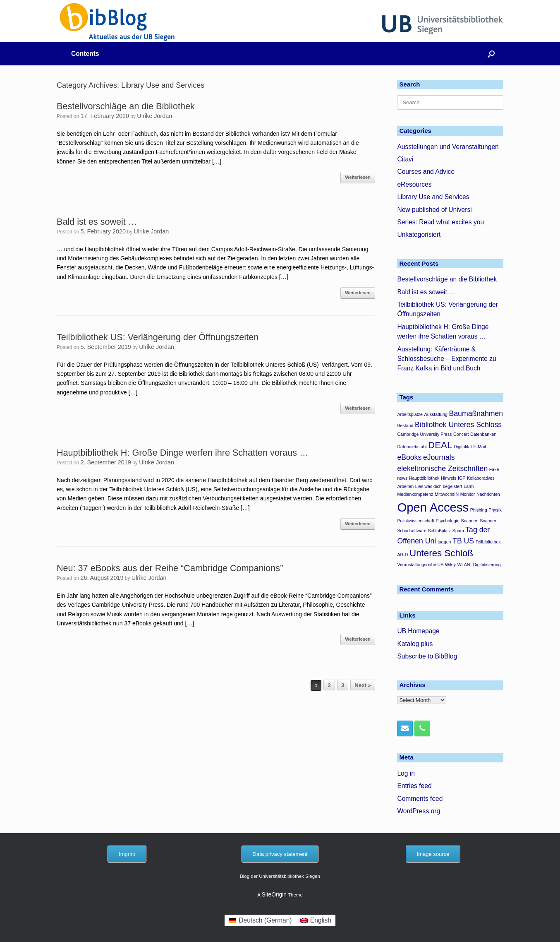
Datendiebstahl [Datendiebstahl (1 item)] (412, 447)
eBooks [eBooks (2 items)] (409, 457)
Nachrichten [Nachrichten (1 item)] (488, 494)
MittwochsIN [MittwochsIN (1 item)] (447, 494)
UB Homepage (418, 631)
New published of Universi (434, 210)
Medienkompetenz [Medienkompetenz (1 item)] (415, 494)
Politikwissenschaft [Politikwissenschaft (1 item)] (415, 521)
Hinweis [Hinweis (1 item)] (449, 478)
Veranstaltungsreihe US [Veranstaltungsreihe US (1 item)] (420, 565)
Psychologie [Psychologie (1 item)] (447, 521)
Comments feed (420, 799)
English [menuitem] (321, 920)
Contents (85, 54)
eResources (414, 184)
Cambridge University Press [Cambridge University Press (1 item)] (424, 434)
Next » (363, 685)
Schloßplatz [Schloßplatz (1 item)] (440, 531)
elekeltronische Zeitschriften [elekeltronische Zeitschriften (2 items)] (442, 469)
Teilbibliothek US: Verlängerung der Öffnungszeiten (158, 337)
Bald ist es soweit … (97, 222)
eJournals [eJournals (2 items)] (439, 457)
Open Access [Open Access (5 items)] (433, 507)
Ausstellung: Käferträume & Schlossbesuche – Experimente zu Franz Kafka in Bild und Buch (446, 359)
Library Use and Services (433, 197)
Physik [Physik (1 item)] (495, 510)
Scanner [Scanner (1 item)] (488, 521)
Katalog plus (415, 644)
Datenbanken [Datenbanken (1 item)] (483, 434)
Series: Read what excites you (440, 222)
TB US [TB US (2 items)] (463, 541)
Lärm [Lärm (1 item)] (469, 486)
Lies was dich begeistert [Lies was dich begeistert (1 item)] (439, 486)
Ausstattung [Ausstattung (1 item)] (436, 414)
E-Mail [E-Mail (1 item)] (480, 447)
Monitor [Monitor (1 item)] (468, 494)
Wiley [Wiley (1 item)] (450, 565)
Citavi (405, 159)
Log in (406, 773)
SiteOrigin (274, 895)
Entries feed (414, 786)
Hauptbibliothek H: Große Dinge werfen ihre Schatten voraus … (183, 453)
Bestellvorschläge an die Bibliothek (126, 106)
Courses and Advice (426, 172)
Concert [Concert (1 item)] (461, 434)
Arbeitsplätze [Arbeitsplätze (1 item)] (410, 414)
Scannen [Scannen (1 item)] (470, 521)
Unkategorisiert (419, 234)
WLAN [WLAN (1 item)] (464, 565)
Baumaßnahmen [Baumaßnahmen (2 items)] (476, 413)
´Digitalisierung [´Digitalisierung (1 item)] (486, 565)
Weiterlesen (358, 177)
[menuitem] (260, 920)
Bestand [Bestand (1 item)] (405, 425)
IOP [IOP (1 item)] (462, 478)
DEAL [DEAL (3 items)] (440, 445)
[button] (491, 54)
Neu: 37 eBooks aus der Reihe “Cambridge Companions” (170, 568)
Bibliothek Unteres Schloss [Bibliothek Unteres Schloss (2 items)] (458, 425)
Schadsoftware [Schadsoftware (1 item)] (412, 531)
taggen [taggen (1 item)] (444, 542)
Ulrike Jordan (154, 116)
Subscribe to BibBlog (427, 656)
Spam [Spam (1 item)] (458, 531)
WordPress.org (419, 811)
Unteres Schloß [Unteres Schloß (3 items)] (441, 553)
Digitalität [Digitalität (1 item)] (463, 447)
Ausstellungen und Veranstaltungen (448, 147)
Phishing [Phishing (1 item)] (479, 510)
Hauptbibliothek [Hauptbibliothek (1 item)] (424, 478)
